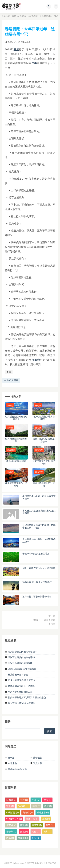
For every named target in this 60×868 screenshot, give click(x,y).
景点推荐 (38, 763)
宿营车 (11, 831)
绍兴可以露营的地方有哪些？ (44, 418)
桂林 (36, 806)
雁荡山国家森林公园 (16, 461)
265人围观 (11, 380)
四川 (47, 831)
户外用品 (12, 763)
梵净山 (23, 838)
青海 (47, 800)
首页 (14, 16)
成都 (46, 819)
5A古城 (23, 806)
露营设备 (38, 758)
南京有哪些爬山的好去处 (44, 484)
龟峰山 (28, 812)
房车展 (11, 825)
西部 (10, 838)
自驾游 (23, 16)
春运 (16, 49)
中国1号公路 (14, 819)
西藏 (24, 831)
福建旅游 (43, 812)
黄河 (48, 806)
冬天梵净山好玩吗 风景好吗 (22, 703)
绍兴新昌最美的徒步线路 (16, 440)
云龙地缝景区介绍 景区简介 (44, 462)
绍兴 (36, 838)
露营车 (37, 825)
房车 (50, 825)
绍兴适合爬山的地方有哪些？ (16, 418)
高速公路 (32, 819)
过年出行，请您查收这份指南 (44, 622)
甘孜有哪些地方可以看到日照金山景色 (27, 697)
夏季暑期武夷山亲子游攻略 (16, 484)
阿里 (36, 831)
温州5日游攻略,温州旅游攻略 (44, 440)
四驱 (24, 825)
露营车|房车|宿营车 (17, 769)
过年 (34, 63)
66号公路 (12, 812)
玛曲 (36, 800)
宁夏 (10, 806)
